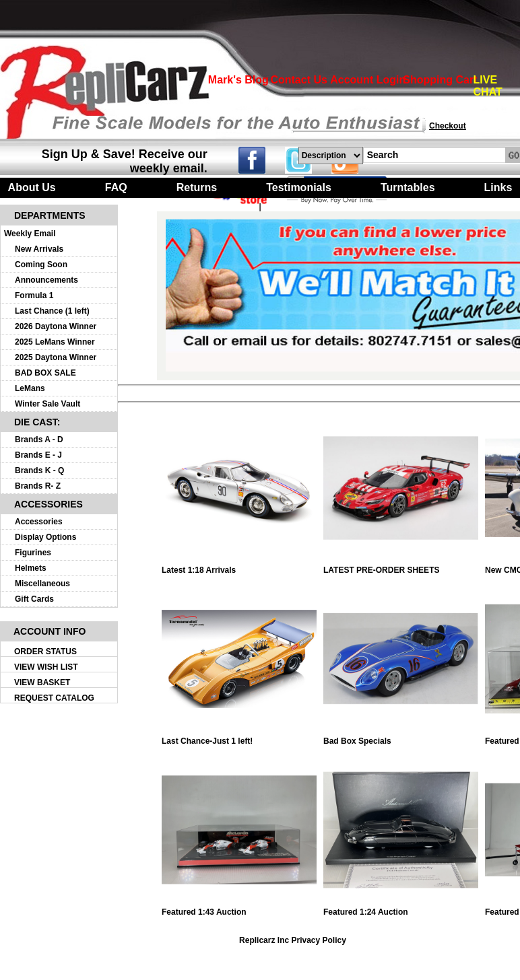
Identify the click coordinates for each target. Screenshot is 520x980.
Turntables (408, 187)
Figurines (33, 553)
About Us (32, 187)
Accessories (39, 522)
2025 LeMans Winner (55, 342)
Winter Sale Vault (47, 404)
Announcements (46, 280)
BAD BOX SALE (45, 373)
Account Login (368, 80)
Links (498, 187)
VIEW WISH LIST (46, 667)
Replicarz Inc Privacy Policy (293, 940)
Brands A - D (39, 440)
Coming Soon (41, 265)
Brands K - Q (39, 470)
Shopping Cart (440, 80)
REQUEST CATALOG (54, 698)
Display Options (45, 537)
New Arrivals (39, 249)
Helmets (31, 568)
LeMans (30, 388)
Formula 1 (34, 295)
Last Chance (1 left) (52, 311)
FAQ (116, 187)
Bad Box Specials (401, 737)
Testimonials (299, 187)
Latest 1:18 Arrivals (239, 566)
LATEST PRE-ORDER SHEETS (401, 566)
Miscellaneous (42, 584)
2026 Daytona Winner (56, 326)
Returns (197, 187)
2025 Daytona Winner (56, 357)
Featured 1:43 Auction (239, 908)
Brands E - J (38, 455)
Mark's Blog (238, 80)
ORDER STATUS (45, 652)
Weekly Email (30, 234)
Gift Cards (34, 599)
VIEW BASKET (42, 682)
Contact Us (298, 80)
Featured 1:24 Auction (401, 908)
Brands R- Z (38, 486)
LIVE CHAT (488, 86)
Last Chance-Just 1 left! (239, 737)
